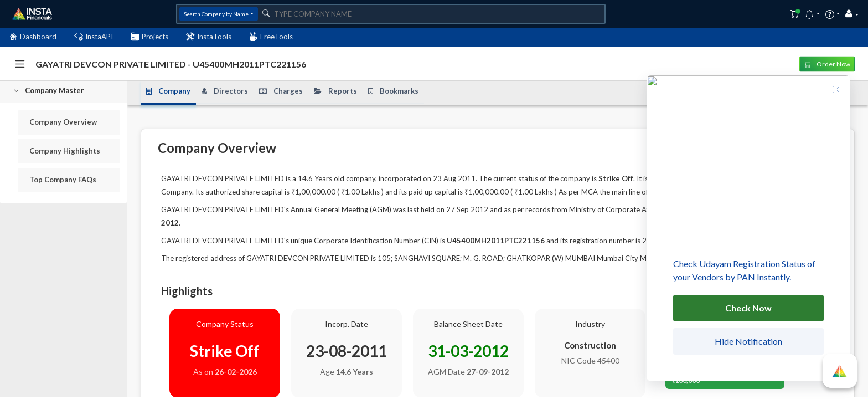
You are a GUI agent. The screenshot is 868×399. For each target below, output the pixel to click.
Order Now (827, 63)
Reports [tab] (335, 91)
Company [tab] (168, 91)
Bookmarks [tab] (393, 91)
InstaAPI (94, 37)
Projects (149, 37)
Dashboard (33, 37)
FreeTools (271, 37)
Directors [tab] (225, 91)
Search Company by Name (216, 14)
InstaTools (209, 37)
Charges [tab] (281, 91)
